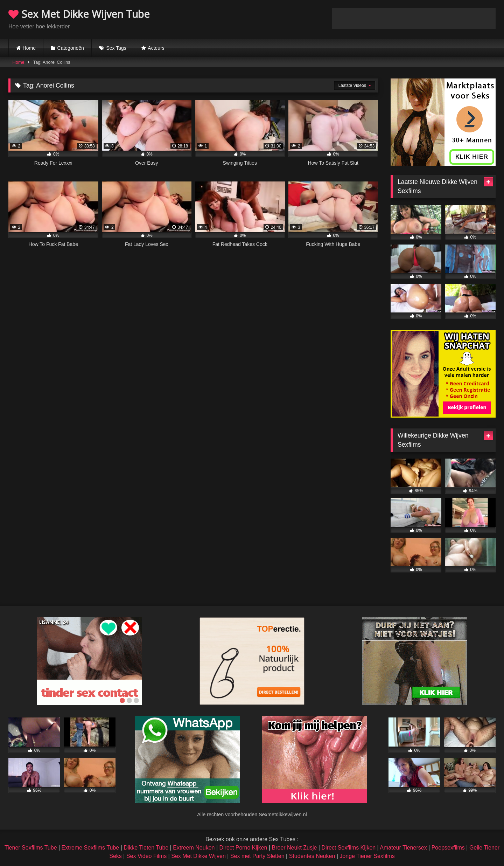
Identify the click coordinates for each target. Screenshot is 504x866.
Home (29, 48)
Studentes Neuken (312, 856)
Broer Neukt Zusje (294, 848)
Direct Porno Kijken (243, 848)
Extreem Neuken (194, 848)
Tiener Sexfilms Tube (31, 848)
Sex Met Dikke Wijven (198, 856)
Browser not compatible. (414, 19)
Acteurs (156, 48)
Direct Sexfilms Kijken (348, 848)
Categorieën (71, 48)
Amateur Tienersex (403, 848)
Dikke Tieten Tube (146, 848)
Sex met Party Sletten (257, 856)
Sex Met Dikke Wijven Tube (79, 14)
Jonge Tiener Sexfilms (367, 856)
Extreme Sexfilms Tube (90, 848)
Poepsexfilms (448, 848)
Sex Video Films (146, 856)
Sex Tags (116, 48)
